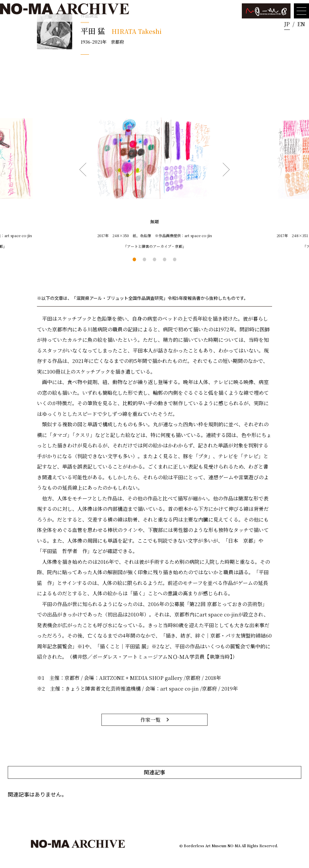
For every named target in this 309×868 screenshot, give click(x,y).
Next (226, 170)
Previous (83, 170)
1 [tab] (134, 259)
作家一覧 (150, 720)
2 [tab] (144, 259)
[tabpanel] (154, 176)
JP (287, 24)
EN (301, 24)
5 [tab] (175, 259)
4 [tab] (165, 259)
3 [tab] (154, 259)
